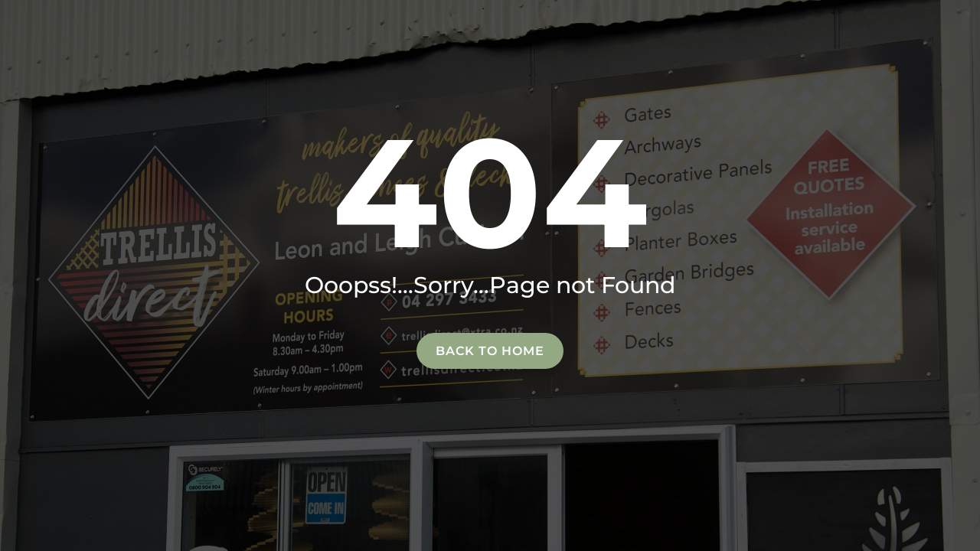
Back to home (490, 351)
